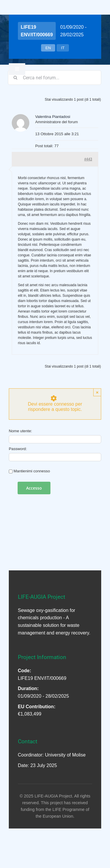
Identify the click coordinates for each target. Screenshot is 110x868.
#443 (88, 159)
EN (48, 48)
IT (63, 48)
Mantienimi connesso (32, 471)
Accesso (34, 488)
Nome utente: (20, 431)
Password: (18, 449)
